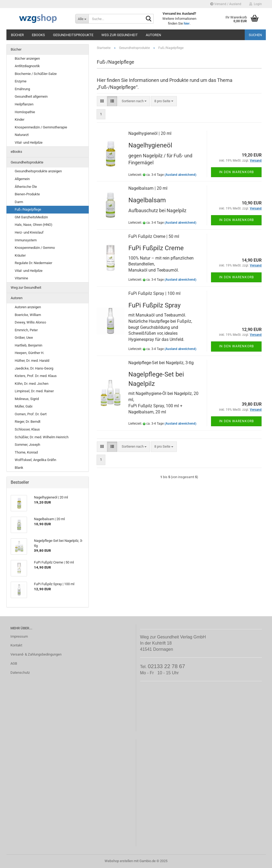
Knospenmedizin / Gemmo (35, 248)
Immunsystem (26, 240)
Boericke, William (28, 315)
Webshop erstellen (119, 861)
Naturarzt (22, 135)
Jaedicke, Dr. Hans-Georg (34, 368)
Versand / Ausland (226, 4)
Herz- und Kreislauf (29, 232)
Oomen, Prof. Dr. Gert (31, 414)
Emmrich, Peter (26, 330)
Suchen (255, 35)
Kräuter (20, 255)
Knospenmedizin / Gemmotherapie (41, 127)
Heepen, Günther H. (29, 353)
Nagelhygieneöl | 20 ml (150, 133)
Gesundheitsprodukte (73, 35)
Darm (19, 202)
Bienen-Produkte (27, 194)
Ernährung (22, 89)
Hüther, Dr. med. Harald (32, 361)
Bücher (17, 35)
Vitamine (21, 278)
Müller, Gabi (24, 406)
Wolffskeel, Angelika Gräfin (35, 460)
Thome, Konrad (26, 452)
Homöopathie (25, 112)
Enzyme (21, 81)
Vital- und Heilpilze (29, 142)
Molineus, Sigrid (27, 399)
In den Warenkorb (236, 172)
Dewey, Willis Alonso (30, 322)
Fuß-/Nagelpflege (28, 209)
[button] (102, 101)
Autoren (153, 35)
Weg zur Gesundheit (120, 35)
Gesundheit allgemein (31, 96)
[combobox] (134, 101)
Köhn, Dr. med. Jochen (32, 384)
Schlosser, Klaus (27, 429)
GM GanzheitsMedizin (31, 217)
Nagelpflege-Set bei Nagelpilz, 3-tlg (161, 363)
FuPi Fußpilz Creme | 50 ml (154, 236)
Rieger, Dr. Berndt (28, 422)
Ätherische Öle (26, 187)
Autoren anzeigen (28, 307)
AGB (14, 663)
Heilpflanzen (24, 104)
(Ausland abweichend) (180, 175)
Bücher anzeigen (27, 58)
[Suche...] (82, 19)
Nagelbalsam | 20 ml (148, 188)
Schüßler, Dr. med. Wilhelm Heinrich (42, 437)
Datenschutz (20, 673)
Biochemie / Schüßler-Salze (36, 74)
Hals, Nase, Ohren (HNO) (34, 225)
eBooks (38, 35)
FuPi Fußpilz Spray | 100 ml (154, 293)
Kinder (20, 119)
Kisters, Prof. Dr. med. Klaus (36, 376)
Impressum (19, 636)
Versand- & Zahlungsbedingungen (36, 654)
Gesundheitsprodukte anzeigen (38, 171)
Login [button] (256, 4)
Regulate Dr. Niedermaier (33, 263)
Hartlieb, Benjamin (28, 345)
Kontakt (16, 645)
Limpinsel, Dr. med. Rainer (34, 391)
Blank (19, 468)
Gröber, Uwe (24, 338)
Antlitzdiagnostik (27, 66)
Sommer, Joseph (27, 445)
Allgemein (22, 179)
